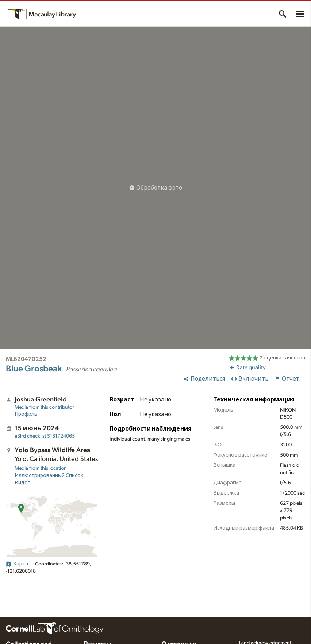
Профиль (26, 414)
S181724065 (45, 436)
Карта (17, 564)
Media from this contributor (44, 407)
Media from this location (41, 468)
